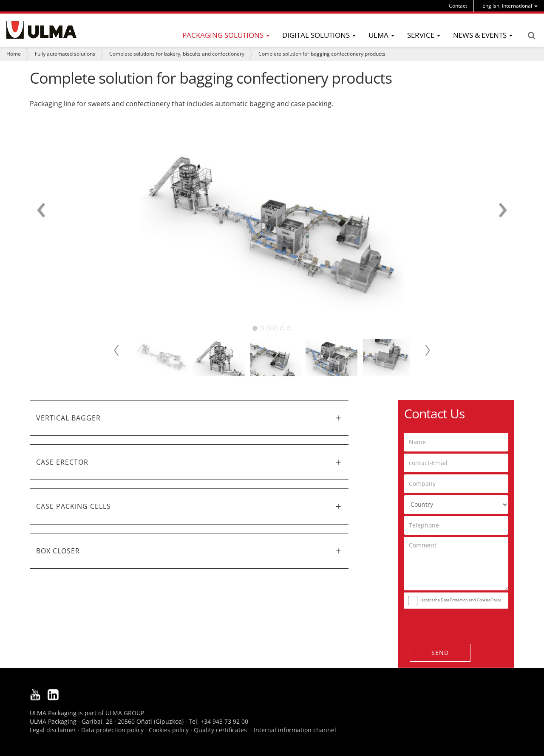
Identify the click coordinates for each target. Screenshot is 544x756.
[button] (189, 418)
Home (14, 54)
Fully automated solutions (65, 54)
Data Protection (454, 600)
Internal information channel (295, 730)
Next (427, 350)
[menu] (510, 6)
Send (440, 653)
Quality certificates (220, 730)
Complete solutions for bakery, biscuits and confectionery (177, 54)
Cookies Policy (489, 600)
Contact (458, 6)
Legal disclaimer (53, 730)
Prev (117, 350)
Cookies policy (169, 730)
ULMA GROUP (125, 713)
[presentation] (455, 624)
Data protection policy (112, 730)
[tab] (189, 418)
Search (531, 36)
